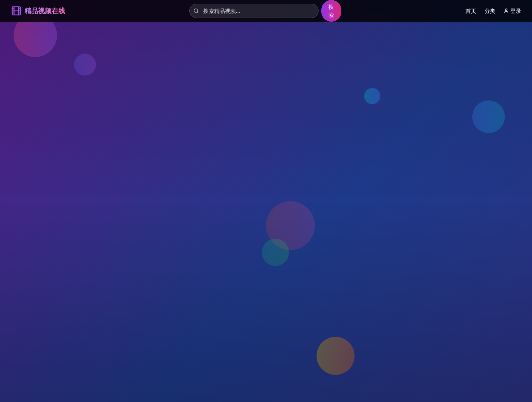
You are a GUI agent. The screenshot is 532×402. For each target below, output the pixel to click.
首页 (471, 11)
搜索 (331, 11)
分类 (490, 11)
